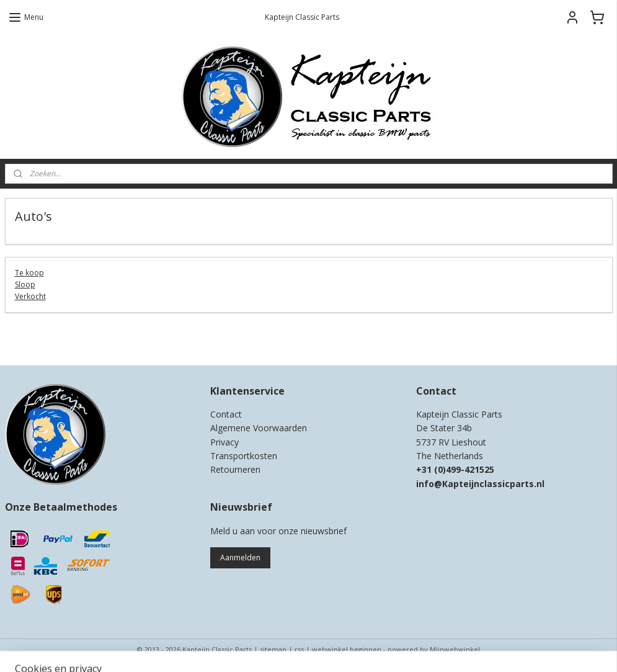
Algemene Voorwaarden (259, 428)
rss (299, 649)
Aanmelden (240, 558)
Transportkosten (244, 456)
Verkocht (30, 296)
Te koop (29, 273)
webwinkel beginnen (347, 649)
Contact (226, 414)
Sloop (25, 284)
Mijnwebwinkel (455, 649)
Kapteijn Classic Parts (53, 338)
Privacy (224, 442)
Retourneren (235, 469)
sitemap (273, 649)
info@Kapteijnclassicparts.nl (480, 484)
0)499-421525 (466, 469)
